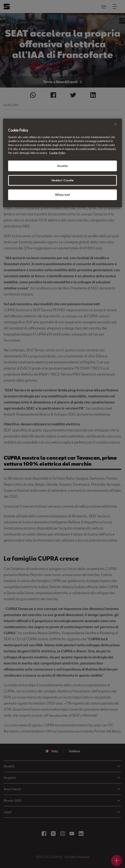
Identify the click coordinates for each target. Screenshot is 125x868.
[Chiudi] (115, 124)
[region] (62, 163)
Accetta (62, 166)
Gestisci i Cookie (63, 180)
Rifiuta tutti (62, 195)
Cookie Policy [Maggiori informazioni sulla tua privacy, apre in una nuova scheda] (57, 153)
